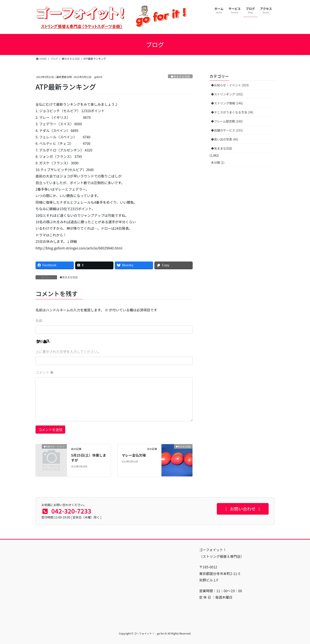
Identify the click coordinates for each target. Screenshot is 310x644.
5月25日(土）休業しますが (88, 457)
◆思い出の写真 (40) (225, 139)
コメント (45, 372)
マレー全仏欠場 (134, 455)
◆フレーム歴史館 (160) (227, 121)
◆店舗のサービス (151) (227, 130)
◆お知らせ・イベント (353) (230, 85)
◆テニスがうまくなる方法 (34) (232, 112)
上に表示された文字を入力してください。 (68, 352)
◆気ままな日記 (180, 76)
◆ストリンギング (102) (227, 94)
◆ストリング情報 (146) (227, 103)
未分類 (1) (218, 162)
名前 (39, 320)
